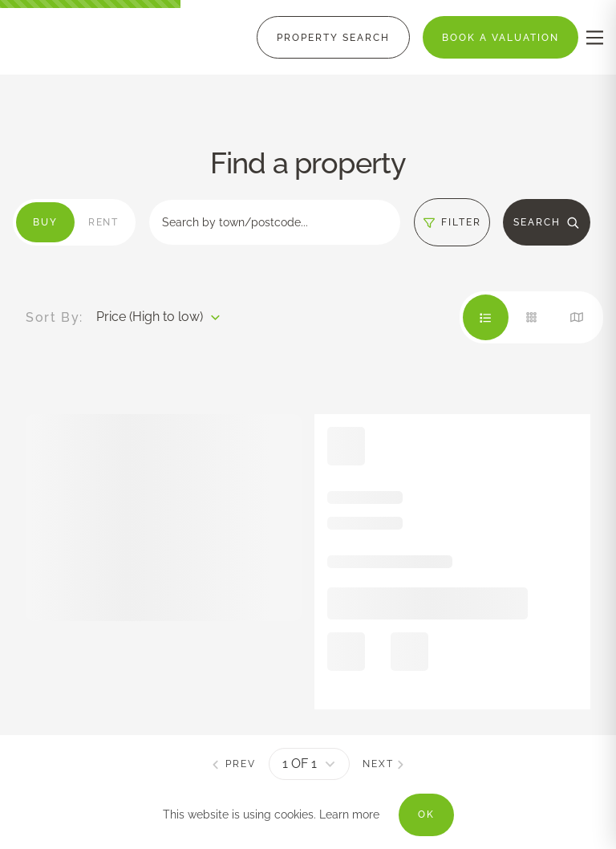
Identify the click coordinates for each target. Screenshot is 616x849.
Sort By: (55, 318)
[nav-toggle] (595, 37)
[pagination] (309, 764)
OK (426, 814)
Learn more (349, 814)
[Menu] (333, 37)
